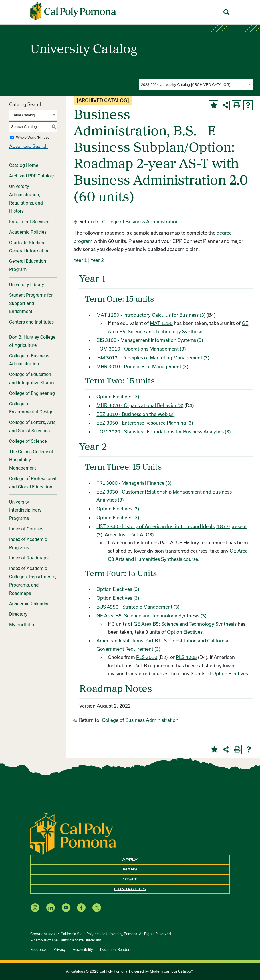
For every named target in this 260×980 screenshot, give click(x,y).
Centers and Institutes (31, 322)
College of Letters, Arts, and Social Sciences (33, 427)
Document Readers (116, 949)
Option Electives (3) (118, 396)
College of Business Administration (29, 360)
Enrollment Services (29, 222)
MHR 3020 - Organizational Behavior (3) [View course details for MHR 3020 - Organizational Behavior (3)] (140, 405)
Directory (18, 614)
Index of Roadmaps (29, 558)
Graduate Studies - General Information (29, 247)
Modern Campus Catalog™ (172, 971)
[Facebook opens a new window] (81, 907)
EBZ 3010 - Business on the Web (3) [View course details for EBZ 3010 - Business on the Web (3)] (135, 414)
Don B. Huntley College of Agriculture (32, 341)
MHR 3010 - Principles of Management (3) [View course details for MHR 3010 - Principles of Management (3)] (143, 366)
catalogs (78, 971)
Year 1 (80, 260)
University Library (27, 285)
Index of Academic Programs (28, 543)
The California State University (76, 940)
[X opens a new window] (97, 907)
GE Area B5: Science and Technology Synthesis (185, 624)
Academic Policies (28, 232)
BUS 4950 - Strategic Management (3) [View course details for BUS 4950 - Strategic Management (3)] (138, 607)
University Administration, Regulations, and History (26, 199)
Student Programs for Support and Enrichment (31, 303)
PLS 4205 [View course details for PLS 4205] (186, 657)
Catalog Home (24, 165)
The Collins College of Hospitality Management (31, 460)
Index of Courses (26, 529)
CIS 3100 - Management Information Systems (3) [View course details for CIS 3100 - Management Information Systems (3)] (150, 340)
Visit (130, 879)
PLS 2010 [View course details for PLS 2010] (147, 657)
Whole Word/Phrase (33, 137)
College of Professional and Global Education (33, 483)
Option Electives (185, 632)
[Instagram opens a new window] (35, 907)
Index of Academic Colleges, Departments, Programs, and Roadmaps (33, 581)
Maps (130, 869)
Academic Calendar (29, 604)
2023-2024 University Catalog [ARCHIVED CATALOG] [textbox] (186, 85)
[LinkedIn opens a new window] (51, 907)
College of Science (28, 441)
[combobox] (196, 84)
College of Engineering (32, 393)
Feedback (38, 949)
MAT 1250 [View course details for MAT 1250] (161, 323)
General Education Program (28, 265)
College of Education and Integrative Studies (32, 379)
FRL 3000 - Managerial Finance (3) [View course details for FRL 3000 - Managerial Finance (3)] (134, 483)
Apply (130, 860)
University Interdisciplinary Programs (25, 510)
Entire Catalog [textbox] (23, 115)
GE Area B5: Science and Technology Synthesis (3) (152, 616)
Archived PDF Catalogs (32, 176)
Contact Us (130, 889)
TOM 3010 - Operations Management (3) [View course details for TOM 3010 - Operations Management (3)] (142, 349)
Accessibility (83, 949)
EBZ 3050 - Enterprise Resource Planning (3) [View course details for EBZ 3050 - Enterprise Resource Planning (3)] (145, 423)
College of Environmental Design (31, 408)
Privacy (60, 949)
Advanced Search (28, 146)
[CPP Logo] (73, 833)
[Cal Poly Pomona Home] (73, 11)
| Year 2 (95, 260)
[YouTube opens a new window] (66, 907)
